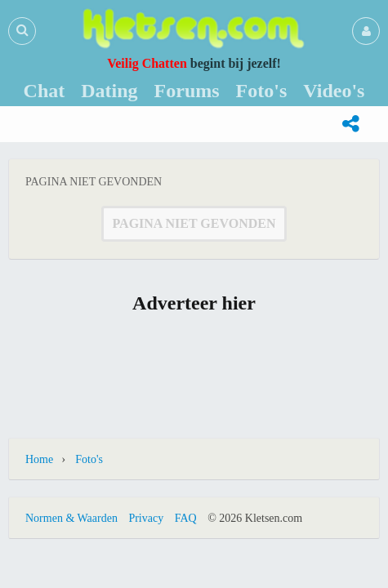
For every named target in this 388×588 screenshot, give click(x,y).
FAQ (186, 518)
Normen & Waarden (71, 518)
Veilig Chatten (147, 63)
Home (39, 459)
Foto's (89, 459)
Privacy (146, 518)
